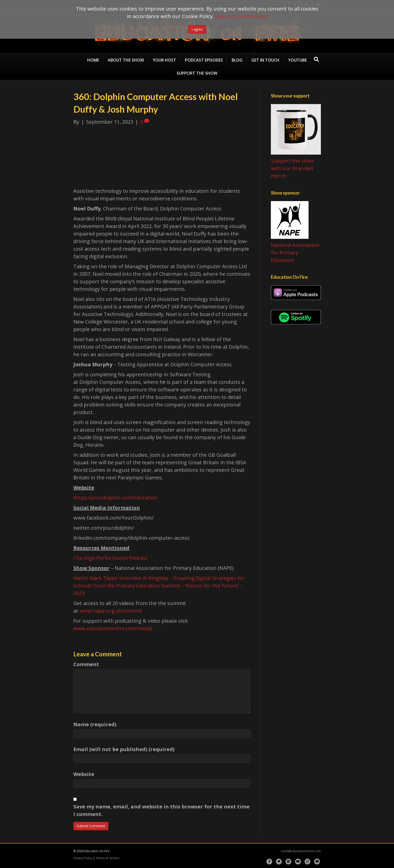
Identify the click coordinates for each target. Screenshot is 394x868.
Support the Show (197, 73)
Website (84, 774)
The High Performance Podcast (110, 558)
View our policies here (241, 16)
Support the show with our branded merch (292, 168)
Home (93, 60)
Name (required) (95, 724)
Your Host (164, 60)
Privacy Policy (83, 858)
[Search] (316, 59)
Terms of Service (108, 858)
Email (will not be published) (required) (124, 749)
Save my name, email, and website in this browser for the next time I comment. (161, 810)
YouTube (298, 60)
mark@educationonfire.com (301, 851)
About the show (126, 60)
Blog (237, 60)
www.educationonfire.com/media (113, 628)
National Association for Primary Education (295, 253)
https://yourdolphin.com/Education (115, 498)
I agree (197, 29)
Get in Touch (265, 60)
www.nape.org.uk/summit (111, 611)
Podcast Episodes (204, 60)
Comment (86, 664)
